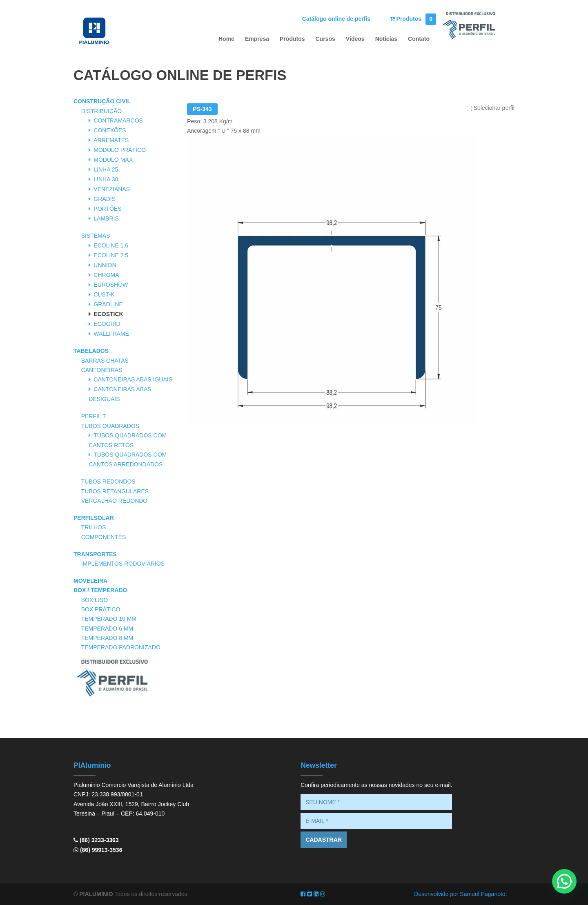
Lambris (106, 218)
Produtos (413, 19)
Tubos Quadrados (110, 426)
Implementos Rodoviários (123, 564)
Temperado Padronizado (121, 647)
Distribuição (102, 111)
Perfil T (94, 416)
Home (226, 39)
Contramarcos (118, 120)
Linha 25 (106, 169)
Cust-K (104, 294)
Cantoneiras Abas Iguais (133, 379)
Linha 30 (106, 179)
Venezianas (112, 189)
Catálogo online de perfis (336, 19)
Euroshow (111, 285)
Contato (419, 39)
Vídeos (355, 39)
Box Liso (95, 600)
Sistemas (96, 236)
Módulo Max (113, 160)
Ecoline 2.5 (111, 255)
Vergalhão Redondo (115, 501)
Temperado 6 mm (107, 629)
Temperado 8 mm (107, 638)
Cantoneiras (102, 370)
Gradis (105, 199)
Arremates (111, 140)
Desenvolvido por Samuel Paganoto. (460, 894)
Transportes (95, 554)
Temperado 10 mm (109, 619)
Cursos (325, 39)
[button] (564, 881)
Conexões (110, 130)
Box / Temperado (100, 590)
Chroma (106, 275)
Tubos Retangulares (115, 491)
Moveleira (90, 581)
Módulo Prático (120, 150)
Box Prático (101, 609)
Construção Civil (102, 101)
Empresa (257, 39)
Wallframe (111, 334)
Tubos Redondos (108, 481)
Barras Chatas (105, 361)
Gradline (108, 304)
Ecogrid (107, 324)
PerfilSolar (94, 518)
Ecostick (108, 314)
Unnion (105, 265)
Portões (107, 209)
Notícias (386, 39)
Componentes (104, 537)
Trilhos (94, 527)
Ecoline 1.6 (111, 245)
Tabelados (91, 351)
